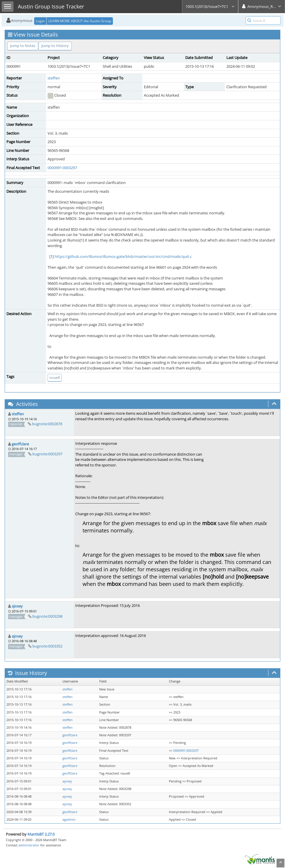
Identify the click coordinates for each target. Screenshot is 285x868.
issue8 (55, 377)
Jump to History (55, 46)
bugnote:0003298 (47, 616)
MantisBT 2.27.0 (41, 834)
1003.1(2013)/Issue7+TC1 (210, 6)
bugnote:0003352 (47, 646)
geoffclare (20, 444)
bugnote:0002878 (47, 424)
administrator (29, 845)
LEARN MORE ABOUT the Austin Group (80, 21)
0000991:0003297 (62, 168)
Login (40, 21)
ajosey (17, 606)
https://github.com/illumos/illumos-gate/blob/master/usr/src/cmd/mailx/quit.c (123, 256)
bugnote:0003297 (47, 454)
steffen (54, 78)
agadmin (69, 820)
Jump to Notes (23, 46)
